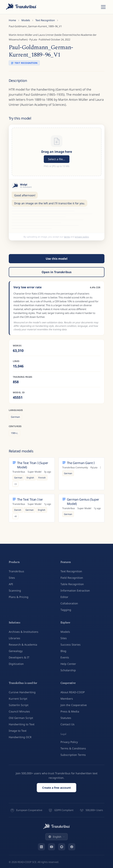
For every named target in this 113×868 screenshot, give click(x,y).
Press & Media (70, 711)
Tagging (66, 610)
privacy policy (82, 237)
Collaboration (69, 603)
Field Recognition (72, 578)
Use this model (57, 259)
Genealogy (16, 651)
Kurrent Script (18, 699)
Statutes (66, 718)
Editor (64, 597)
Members (67, 699)
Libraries (14, 638)
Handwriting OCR (20, 737)
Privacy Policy (69, 742)
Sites (12, 578)
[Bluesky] (62, 847)
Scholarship (68, 670)
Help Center (68, 664)
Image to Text (18, 731)
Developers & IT (19, 657)
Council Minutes (19, 711)
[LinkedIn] (41, 847)
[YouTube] (52, 847)
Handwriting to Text (22, 724)
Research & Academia (23, 645)
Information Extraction (75, 590)
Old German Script (21, 718)
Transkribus (16, 571)
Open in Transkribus (56, 272)
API (11, 584)
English (56, 837)
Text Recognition (45, 20)
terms (67, 237)
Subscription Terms (73, 755)
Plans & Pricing (19, 597)
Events (65, 657)
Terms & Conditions (73, 748)
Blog (63, 651)
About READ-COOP (73, 692)
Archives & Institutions (24, 632)
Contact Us (67, 724)
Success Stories (71, 645)
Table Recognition (72, 584)
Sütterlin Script (19, 705)
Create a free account (56, 788)
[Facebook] (72, 847)
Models (26, 20)
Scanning (15, 590)
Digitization (16, 664)
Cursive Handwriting (22, 692)
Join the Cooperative (74, 705)
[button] (57, 152)
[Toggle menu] (103, 7)
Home (12, 20)
